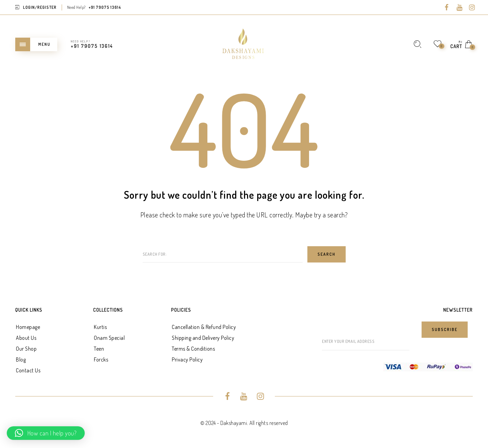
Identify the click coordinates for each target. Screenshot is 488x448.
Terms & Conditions (193, 349)
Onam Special (109, 338)
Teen (99, 349)
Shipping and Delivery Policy (203, 338)
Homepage (28, 327)
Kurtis (100, 327)
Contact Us (28, 370)
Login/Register (40, 7)
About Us (26, 338)
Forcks (101, 359)
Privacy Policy (187, 359)
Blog (21, 359)
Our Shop (26, 349)
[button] (46, 433)
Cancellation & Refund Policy (204, 327)
